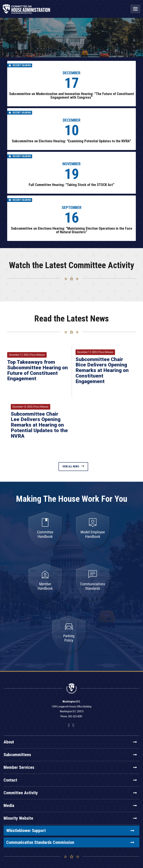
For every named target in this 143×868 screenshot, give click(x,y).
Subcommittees (70, 755)
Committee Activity (70, 793)
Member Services (70, 767)
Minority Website (70, 818)
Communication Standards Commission (70, 842)
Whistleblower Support (70, 831)
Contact (70, 780)
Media (70, 806)
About (70, 742)
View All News (73, 466)
